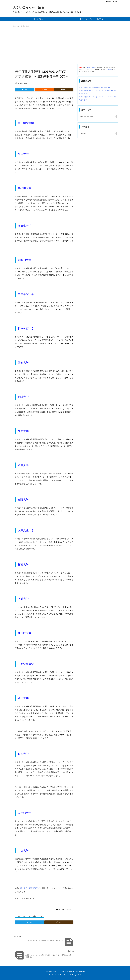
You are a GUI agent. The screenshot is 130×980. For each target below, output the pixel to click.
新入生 (69, 909)
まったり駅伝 (91, 67)
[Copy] (64, 90)
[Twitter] (25, 90)
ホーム (17, 26)
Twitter (110, 69)
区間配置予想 (34, 888)
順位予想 (24, 888)
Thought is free (76, 975)
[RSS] (44, 90)
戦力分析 (26, 26)
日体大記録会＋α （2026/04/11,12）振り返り (95, 87)
